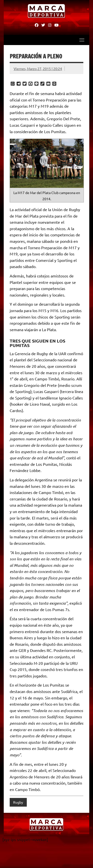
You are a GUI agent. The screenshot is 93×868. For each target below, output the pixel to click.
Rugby (18, 802)
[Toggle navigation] (82, 40)
